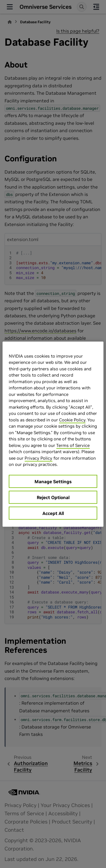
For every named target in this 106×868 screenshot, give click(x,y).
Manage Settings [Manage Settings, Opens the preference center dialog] (53, 481)
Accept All (53, 513)
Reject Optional (53, 497)
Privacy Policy (38, 458)
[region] (53, 434)
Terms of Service (73, 445)
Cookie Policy (72, 420)
